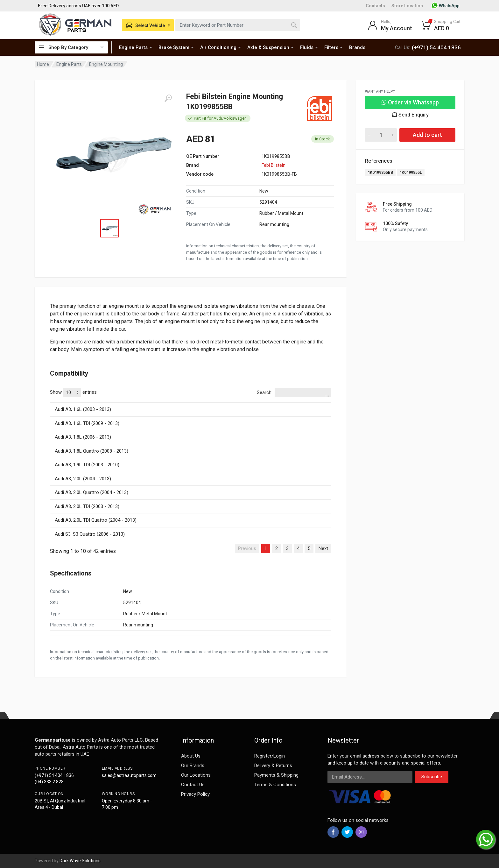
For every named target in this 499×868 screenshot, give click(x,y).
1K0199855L (411, 172)
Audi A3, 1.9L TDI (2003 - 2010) (87, 465)
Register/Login (270, 756)
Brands (357, 47)
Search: (294, 392)
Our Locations (196, 775)
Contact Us (193, 785)
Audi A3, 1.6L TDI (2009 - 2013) (87, 423)
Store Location (407, 6)
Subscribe (432, 777)
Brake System (176, 47)
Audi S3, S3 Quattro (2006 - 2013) (90, 534)
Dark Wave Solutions (80, 861)
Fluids (309, 47)
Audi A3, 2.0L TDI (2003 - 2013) (87, 506)
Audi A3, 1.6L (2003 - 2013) (83, 409)
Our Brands (193, 766)
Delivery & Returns (273, 766)
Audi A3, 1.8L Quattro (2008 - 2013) (91, 451)
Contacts (375, 6)
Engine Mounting (106, 64)
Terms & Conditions (275, 785)
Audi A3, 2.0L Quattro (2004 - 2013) (91, 492)
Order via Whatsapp (410, 102)
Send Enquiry (410, 115)
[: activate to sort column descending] (191, 401)
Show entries (73, 392)
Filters (333, 47)
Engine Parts (135, 47)
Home (43, 64)
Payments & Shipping (276, 775)
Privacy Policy (195, 794)
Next (323, 548)
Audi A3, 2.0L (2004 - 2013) (83, 479)
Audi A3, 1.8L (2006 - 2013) (83, 437)
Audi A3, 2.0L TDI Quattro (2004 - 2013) (96, 520)
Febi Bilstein (274, 165)
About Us (191, 756)
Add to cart (427, 135)
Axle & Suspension (270, 47)
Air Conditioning (220, 47)
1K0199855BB (380, 172)
